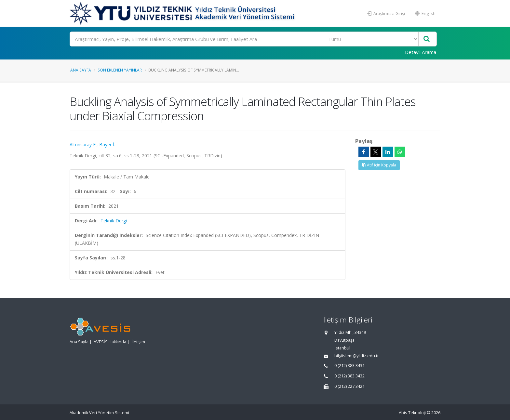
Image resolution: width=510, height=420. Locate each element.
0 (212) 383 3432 (349, 376)
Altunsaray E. (83, 144)
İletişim (138, 342)
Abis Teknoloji (412, 413)
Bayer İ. (107, 144)
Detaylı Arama (421, 52)
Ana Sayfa (81, 70)
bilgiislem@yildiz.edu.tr (357, 356)
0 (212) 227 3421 (349, 386)
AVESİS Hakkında (110, 342)
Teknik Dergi (114, 221)
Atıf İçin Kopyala (379, 165)
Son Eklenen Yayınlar (120, 70)
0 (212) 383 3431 (349, 366)
